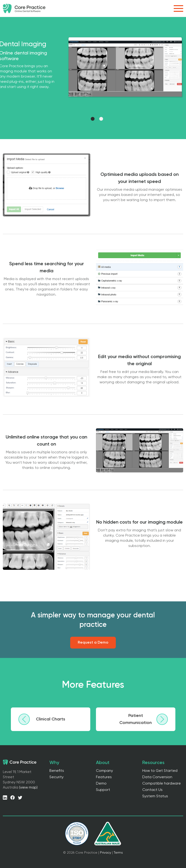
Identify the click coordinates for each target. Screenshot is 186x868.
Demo (101, 784)
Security (56, 777)
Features (104, 777)
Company (104, 771)
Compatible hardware (162, 784)
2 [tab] (102, 120)
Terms (118, 853)
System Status (155, 796)
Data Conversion (157, 777)
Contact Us (152, 790)
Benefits (57, 771)
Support (103, 790)
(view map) (28, 788)
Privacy (106, 853)
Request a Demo (93, 643)
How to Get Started (160, 771)
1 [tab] (93, 120)
